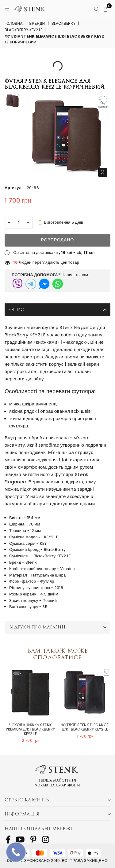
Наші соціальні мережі (39, 828)
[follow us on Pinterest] (33, 840)
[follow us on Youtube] (20, 840)
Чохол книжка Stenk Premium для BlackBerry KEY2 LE (30, 729)
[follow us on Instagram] (46, 840)
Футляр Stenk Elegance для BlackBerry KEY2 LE (85, 727)
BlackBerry (63, 23)
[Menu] (7, 9)
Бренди (37, 23)
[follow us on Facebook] (8, 840)
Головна (14, 23)
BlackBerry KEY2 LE (24, 30)
